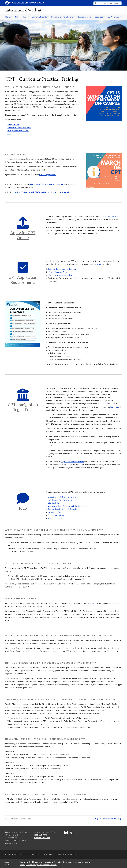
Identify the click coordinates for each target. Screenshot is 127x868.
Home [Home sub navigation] (9, 17)
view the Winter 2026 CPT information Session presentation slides (42, 192)
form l (99, 264)
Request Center (84, 17)
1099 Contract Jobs (56, 518)
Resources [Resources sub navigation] (99, 17)
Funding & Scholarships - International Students (39, 865)
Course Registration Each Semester (63, 509)
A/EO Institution (16, 854)
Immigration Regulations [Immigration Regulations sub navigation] (63, 17)
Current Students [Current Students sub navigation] (40, 17)
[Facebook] (66, 833)
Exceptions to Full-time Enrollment (63, 497)
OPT (94, 603)
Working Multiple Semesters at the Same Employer (69, 506)
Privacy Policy (35, 854)
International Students (24, 10)
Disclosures (49, 854)
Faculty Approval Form (58, 272)
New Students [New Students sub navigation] (22, 17)
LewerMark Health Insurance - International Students (41, 862)
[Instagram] (71, 833)
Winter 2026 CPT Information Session (46, 184)
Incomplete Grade (56, 512)
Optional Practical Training (73, 462)
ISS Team (114, 407)
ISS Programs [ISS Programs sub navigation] (114, 17)
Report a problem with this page (108, 819)
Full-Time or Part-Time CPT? (60, 500)
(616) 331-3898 (41, 835)
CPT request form (112, 216)
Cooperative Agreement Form (61, 275)
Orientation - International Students (77, 862)
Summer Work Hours (57, 515)
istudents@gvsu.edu (48, 175)
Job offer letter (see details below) (63, 269)
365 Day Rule (53, 503)
